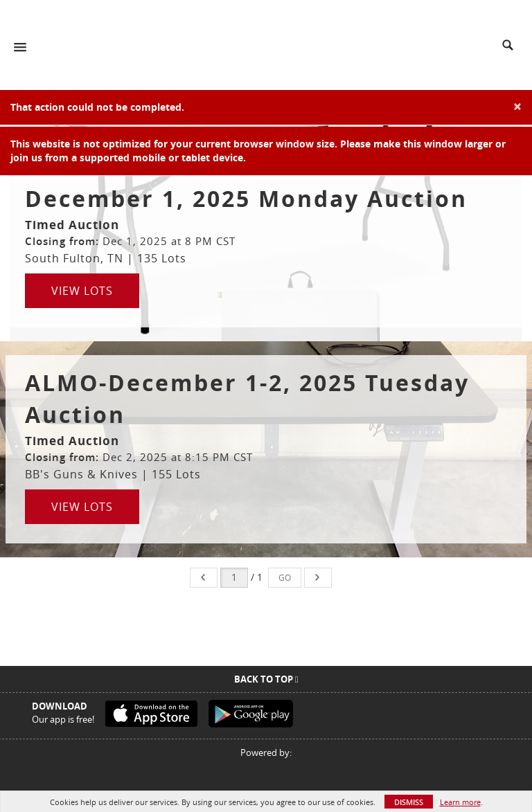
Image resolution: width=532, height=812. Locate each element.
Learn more (460, 802)
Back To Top (266, 679)
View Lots (82, 291)
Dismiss (409, 802)
